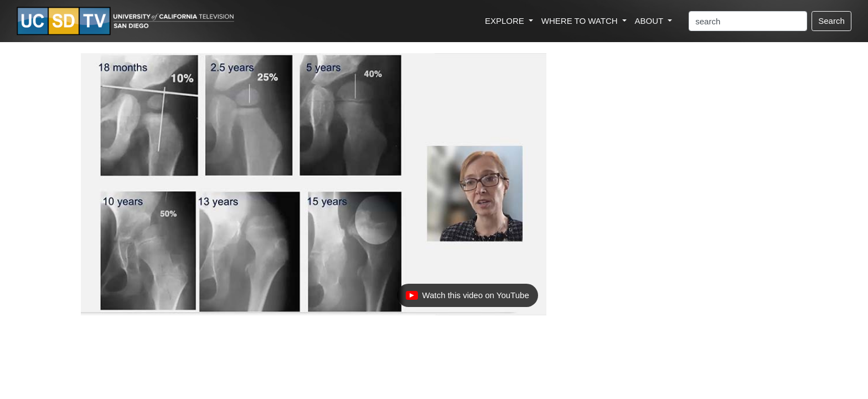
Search (831, 21)
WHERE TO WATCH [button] (581, 21)
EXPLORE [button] (506, 21)
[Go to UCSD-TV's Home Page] (127, 21)
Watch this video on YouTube (467, 298)
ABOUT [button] (650, 21)
